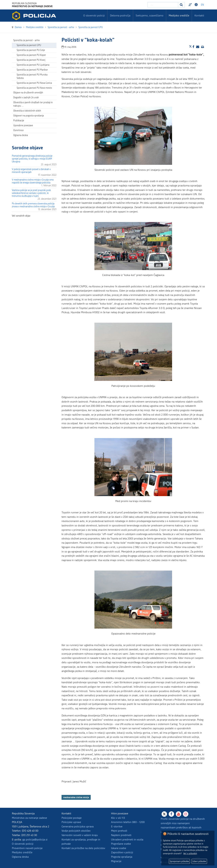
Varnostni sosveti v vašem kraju (80, 835)
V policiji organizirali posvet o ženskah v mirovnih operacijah (31, 171)
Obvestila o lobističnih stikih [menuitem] (27, 111)
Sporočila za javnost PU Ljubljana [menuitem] (33, 65)
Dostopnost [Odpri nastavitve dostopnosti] (197, 5)
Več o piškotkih (190, 854)
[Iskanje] (181, 5)
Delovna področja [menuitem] (120, 15)
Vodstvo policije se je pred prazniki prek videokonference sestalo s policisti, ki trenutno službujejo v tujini (31, 193)
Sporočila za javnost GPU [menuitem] (29, 45)
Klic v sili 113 (118, 818)
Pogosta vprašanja (122, 857)
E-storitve (117, 826)
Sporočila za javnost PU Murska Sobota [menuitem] (32, 76)
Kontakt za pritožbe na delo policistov (83, 848)
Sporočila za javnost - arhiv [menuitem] (26, 40)
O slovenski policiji (23, 844)
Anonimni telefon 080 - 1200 (128, 822)
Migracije (116, 861)
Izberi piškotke (199, 861)
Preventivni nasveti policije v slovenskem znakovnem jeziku (191, 5)
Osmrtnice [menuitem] (18, 130)
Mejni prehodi (119, 831)
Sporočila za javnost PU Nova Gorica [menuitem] (34, 83)
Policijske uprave (71, 822)
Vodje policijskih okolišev (76, 831)
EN (202, 5)
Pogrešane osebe (121, 844)
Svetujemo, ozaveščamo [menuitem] (150, 15)
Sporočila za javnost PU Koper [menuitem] (31, 55)
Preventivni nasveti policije (27, 848)
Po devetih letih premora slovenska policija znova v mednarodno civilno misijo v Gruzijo (33, 205)
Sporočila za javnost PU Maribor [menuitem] (32, 70)
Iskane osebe (119, 848)
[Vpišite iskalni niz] (163, 5)
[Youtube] (179, 814)
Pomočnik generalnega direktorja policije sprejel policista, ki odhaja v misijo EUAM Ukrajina (32, 159)
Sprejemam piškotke (179, 861)
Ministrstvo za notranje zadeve (29, 818)
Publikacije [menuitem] (19, 121)
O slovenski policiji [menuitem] (94, 15)
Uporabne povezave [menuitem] (23, 125)
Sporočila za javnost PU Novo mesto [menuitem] (34, 88)
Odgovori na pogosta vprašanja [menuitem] (28, 116)
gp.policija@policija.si (35, 839)
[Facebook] (171, 814)
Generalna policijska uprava (78, 826)
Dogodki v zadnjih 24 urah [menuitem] (26, 98)
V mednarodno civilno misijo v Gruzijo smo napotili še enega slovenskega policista (33, 181)
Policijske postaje (72, 818)
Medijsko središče (22, 852)
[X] (164, 814)
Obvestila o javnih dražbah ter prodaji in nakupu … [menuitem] (33, 104)
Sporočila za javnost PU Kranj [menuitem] (31, 60)
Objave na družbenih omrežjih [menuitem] (28, 93)
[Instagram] (186, 814)
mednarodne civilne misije (76, 797)
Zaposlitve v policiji (122, 852)
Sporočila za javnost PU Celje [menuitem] (31, 50)
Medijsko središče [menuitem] (179, 15)
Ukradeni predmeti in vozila (127, 839)
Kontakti (199, 15)
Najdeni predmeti (121, 835)
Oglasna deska (21, 135)
